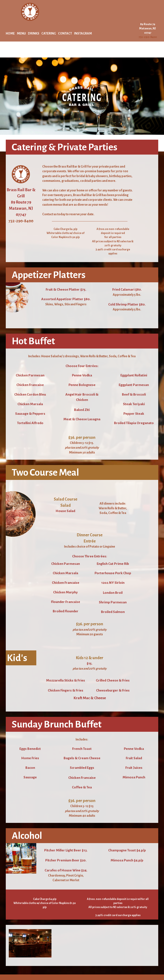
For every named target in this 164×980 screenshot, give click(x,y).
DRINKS (34, 33)
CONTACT (65, 33)
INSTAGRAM (83, 33)
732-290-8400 (148, 37)
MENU (21, 33)
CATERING (49, 33)
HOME (10, 33)
